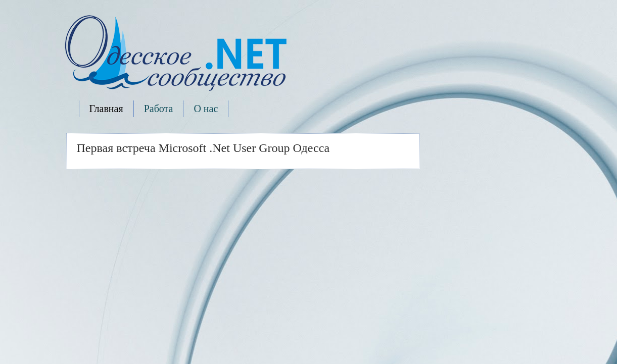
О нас (206, 109)
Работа (159, 109)
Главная (106, 109)
